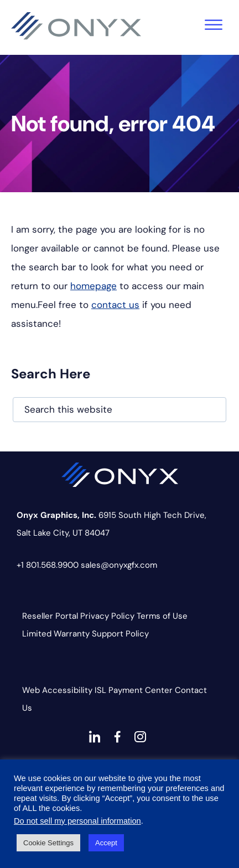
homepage (93, 286)
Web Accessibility (57, 690)
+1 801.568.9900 (48, 565)
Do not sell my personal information (77, 821)
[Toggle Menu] (214, 25)
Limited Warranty (56, 634)
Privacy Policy (107, 616)
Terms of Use (162, 616)
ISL (100, 690)
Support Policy (120, 634)
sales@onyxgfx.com (119, 565)
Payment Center (141, 690)
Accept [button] (106, 843)
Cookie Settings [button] (48, 843)
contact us (115, 305)
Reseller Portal (50, 616)
